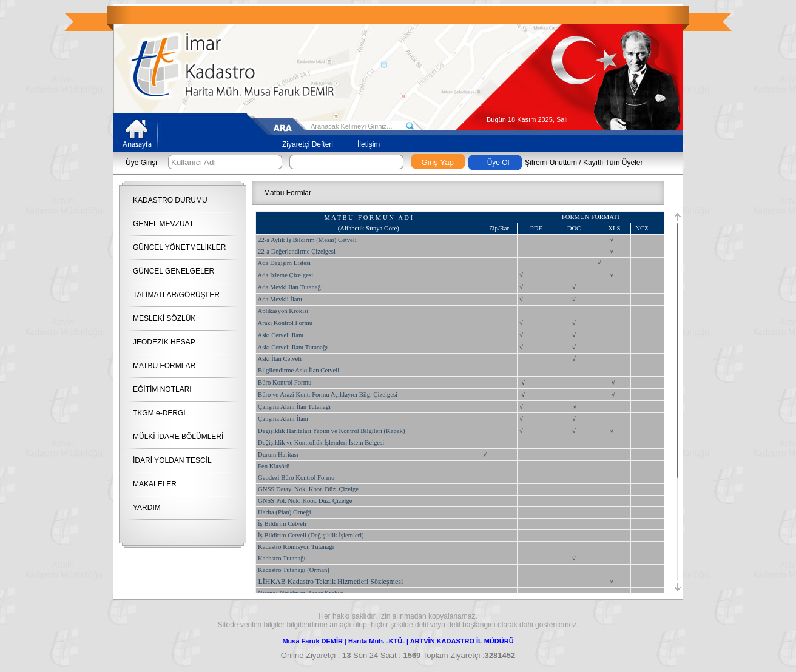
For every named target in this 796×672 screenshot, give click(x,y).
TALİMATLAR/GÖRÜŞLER (176, 295)
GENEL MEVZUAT (163, 224)
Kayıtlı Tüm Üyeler (613, 163)
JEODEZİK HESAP (164, 342)
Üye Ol (498, 163)
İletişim (369, 144)
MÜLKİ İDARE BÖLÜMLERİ (178, 437)
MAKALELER (155, 484)
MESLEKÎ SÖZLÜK (164, 318)
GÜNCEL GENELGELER (174, 271)
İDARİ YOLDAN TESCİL (172, 460)
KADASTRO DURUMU (170, 200)
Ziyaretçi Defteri (308, 144)
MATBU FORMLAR (164, 366)
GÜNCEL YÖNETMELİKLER (179, 247)
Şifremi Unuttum (551, 163)
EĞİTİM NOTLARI (162, 389)
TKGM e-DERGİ (159, 413)
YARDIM (147, 508)
